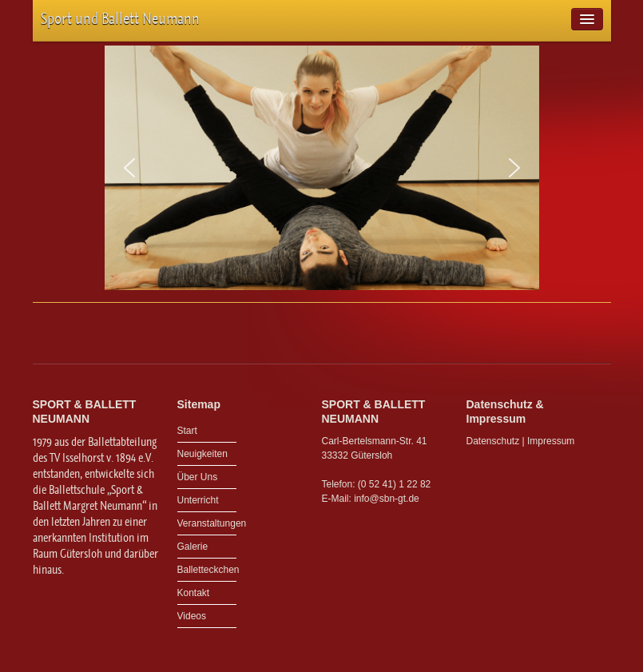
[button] (129, 168)
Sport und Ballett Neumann (120, 19)
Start (187, 431)
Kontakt (194, 593)
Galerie (193, 547)
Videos (192, 616)
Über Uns (198, 477)
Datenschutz (493, 441)
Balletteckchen (207, 570)
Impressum (551, 441)
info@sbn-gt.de (387, 499)
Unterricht (198, 500)
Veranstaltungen (207, 523)
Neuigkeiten (202, 454)
